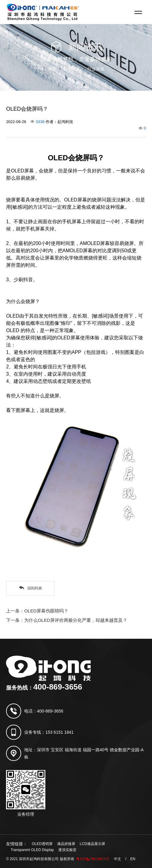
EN (133, 859)
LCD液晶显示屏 (92, 844)
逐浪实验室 (67, 850)
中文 (118, 859)
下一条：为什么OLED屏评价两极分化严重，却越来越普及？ (67, 620)
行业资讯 (96, 69)
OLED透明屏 (42, 844)
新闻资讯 (72, 69)
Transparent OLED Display (32, 850)
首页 (52, 69)
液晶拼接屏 (66, 844)
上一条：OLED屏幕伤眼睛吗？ (37, 611)
